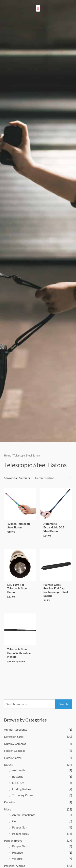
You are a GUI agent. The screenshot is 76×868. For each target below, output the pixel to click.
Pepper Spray (21, 834)
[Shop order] (52, 478)
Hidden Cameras (15, 751)
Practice (17, 852)
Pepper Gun (20, 827)
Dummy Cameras (15, 744)
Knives (8, 765)
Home (8, 456)
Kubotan (10, 802)
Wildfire (17, 859)
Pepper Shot (20, 846)
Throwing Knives (23, 795)
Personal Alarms (14, 866)
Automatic (19, 770)
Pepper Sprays (13, 841)
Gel (14, 821)
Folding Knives (21, 789)
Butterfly (18, 777)
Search (64, 704)
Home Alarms (13, 758)
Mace (7, 809)
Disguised (18, 783)
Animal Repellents (16, 730)
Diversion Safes (14, 737)
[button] (38, 8)
